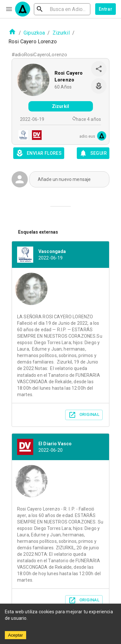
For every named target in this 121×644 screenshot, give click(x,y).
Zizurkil (61, 33)
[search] (62, 9)
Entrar (106, 9)
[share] (99, 69)
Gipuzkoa (34, 33)
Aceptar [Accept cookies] (15, 635)
